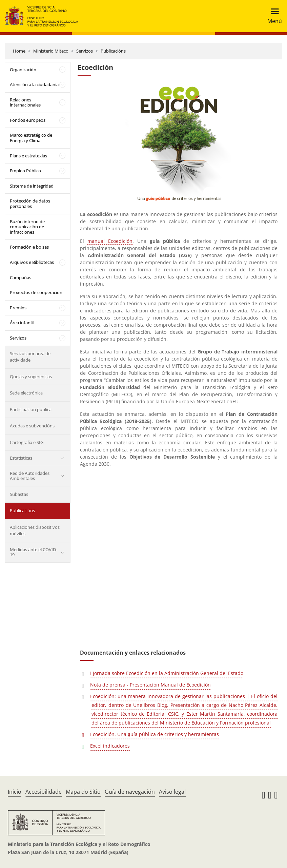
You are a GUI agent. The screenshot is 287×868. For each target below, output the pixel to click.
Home (19, 51)
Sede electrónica (26, 393)
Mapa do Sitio (83, 792)
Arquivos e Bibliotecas (32, 262)
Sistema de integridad (32, 186)
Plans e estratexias (28, 156)
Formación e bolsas (29, 247)
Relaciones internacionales (25, 102)
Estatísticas (21, 458)
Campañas (20, 277)
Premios (18, 308)
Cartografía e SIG (27, 442)
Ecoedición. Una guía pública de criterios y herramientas (155, 734)
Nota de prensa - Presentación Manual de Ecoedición (150, 685)
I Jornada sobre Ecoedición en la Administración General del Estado (167, 673)
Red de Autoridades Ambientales (30, 476)
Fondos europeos (28, 120)
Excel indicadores (110, 746)
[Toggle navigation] (273, 16)
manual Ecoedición (110, 241)
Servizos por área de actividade (30, 357)
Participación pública (31, 409)
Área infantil (22, 323)
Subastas (19, 494)
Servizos (85, 51)
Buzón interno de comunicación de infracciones (27, 227)
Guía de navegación (130, 792)
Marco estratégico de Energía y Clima (31, 138)
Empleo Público (25, 171)
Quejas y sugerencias (31, 377)
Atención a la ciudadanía (34, 84)
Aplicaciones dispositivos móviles (35, 531)
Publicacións (113, 51)
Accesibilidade (44, 792)
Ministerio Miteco (51, 51)
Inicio (15, 792)
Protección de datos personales (30, 204)
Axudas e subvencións (32, 426)
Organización (23, 70)
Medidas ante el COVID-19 (34, 552)
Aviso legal (172, 792)
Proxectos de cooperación (36, 292)
